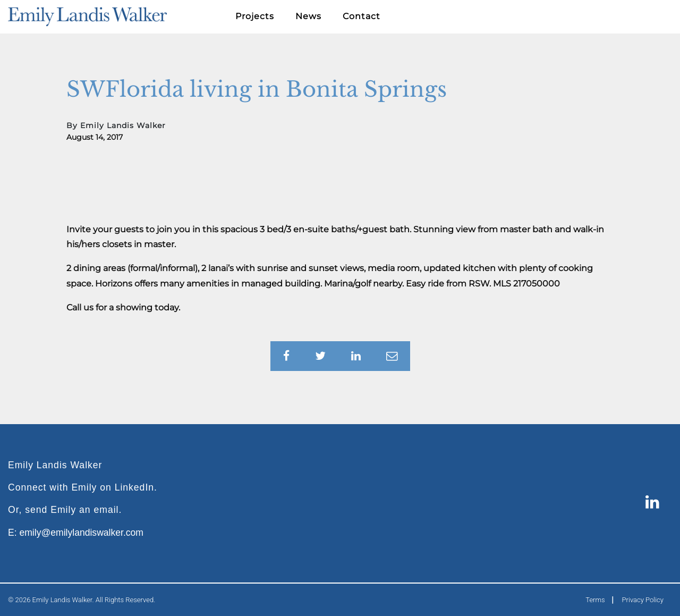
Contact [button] (362, 16)
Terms (595, 600)
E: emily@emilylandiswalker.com (76, 533)
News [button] (308, 16)
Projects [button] (255, 16)
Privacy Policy (643, 600)
